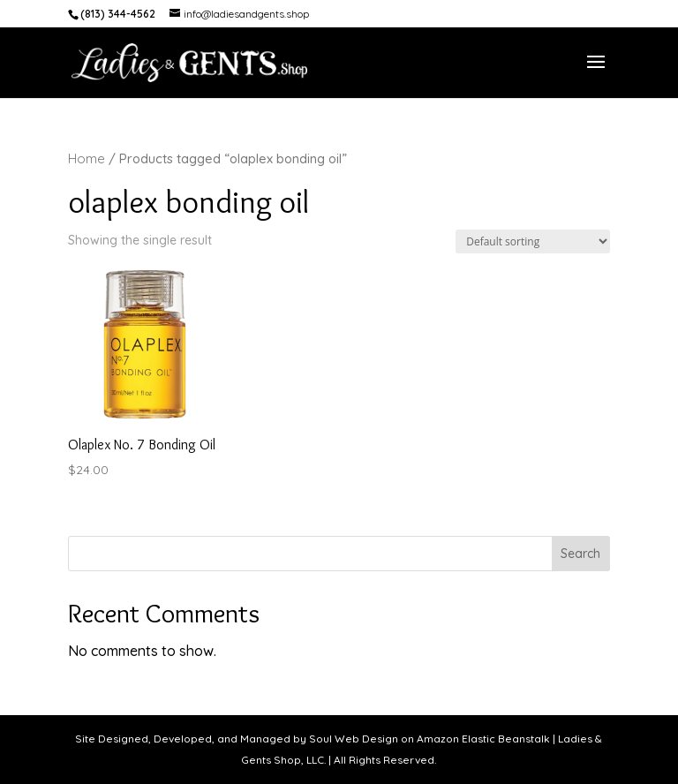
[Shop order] (533, 241)
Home (87, 158)
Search (580, 554)
